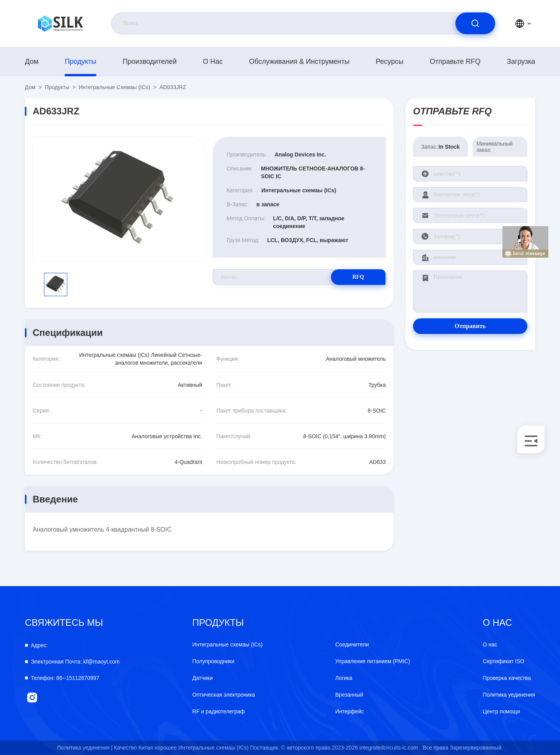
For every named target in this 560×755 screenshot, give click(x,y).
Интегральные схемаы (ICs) (114, 87)
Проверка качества (507, 678)
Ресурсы (389, 61)
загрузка (521, 61)
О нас (213, 61)
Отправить (470, 326)
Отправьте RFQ (455, 61)
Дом (32, 61)
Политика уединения (509, 695)
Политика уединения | (85, 748)
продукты (80, 61)
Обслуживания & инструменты (299, 61)
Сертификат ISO (503, 661)
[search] (475, 23)
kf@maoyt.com (75, 662)
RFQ (358, 277)
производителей (150, 61)
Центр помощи (501, 711)
